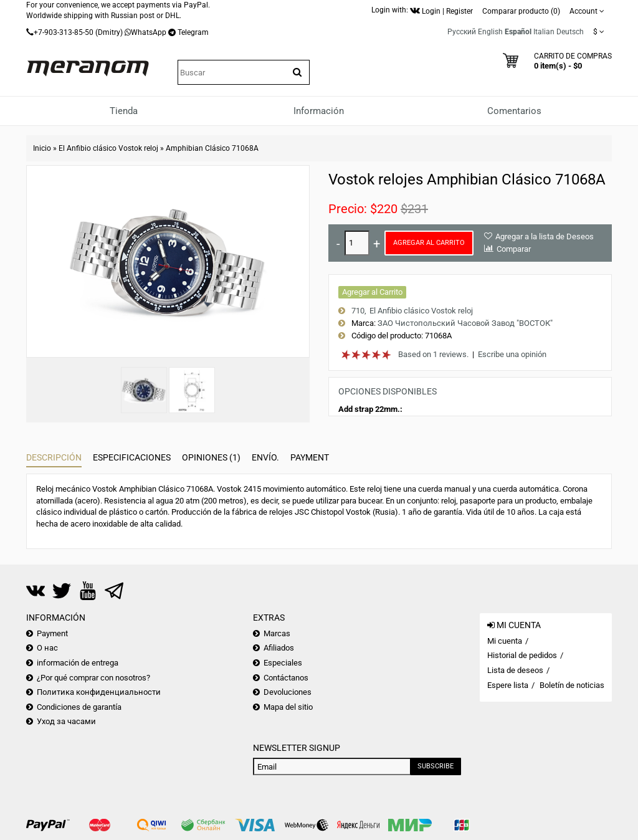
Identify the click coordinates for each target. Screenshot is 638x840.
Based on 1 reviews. (433, 354)
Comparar (514, 249)
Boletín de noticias (572, 685)
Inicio (42, 148)
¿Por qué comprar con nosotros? (93, 678)
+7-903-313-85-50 (64, 32)
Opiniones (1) (211, 457)
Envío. (265, 457)
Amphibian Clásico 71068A (212, 148)
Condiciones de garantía (79, 707)
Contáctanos (286, 678)
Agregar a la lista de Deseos (545, 236)
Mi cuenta (505, 641)
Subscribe (436, 766)
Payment (310, 457)
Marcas (277, 633)
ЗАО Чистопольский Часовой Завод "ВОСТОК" (465, 323)
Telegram (193, 32)
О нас (47, 648)
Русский (462, 32)
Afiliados (279, 648)
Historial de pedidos (522, 655)
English (490, 32)
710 (358, 311)
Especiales (283, 663)
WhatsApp (149, 32)
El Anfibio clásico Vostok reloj (108, 148)
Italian (544, 32)
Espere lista (508, 685)
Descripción (54, 457)
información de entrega (78, 663)
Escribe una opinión (512, 354)
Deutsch (570, 32)
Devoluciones (288, 692)
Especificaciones (132, 457)
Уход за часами (66, 721)
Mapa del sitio (288, 707)
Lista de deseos (515, 670)
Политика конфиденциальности (99, 692)
